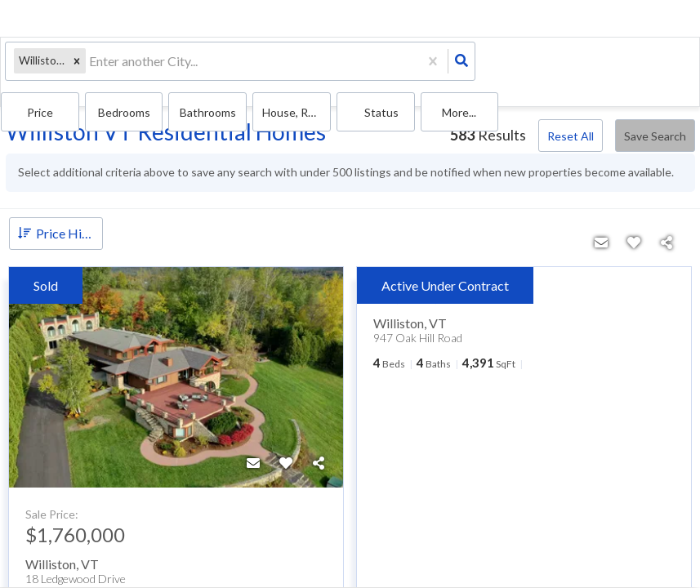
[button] (74, 66)
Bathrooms (484, 66)
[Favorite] (286, 448)
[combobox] (87, 66)
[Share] (319, 448)
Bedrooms (422, 66)
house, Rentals (545, 66)
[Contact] (253, 448)
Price (354, 66)
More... (665, 66)
